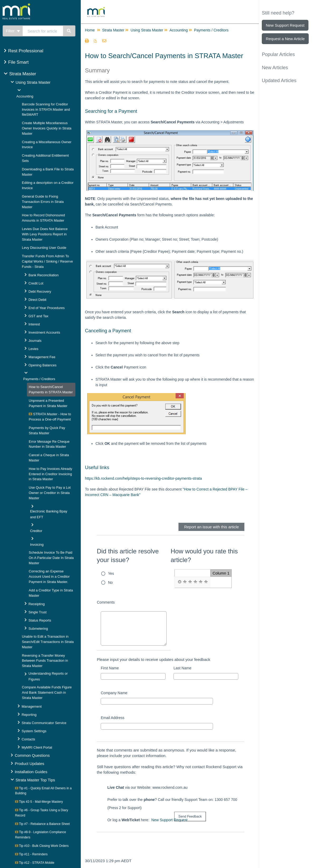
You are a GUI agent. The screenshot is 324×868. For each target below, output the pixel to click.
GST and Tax (38, 316)
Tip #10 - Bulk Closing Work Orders (42, 846)
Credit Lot (36, 283)
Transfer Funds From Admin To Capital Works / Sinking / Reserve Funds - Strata (47, 261)
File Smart (18, 62)
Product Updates (30, 764)
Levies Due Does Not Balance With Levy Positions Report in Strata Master (45, 234)
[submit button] (190, 817)
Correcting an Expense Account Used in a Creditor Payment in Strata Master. (49, 577)
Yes (111, 573)
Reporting (29, 715)
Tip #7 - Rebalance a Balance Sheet (42, 824)
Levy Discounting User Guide (44, 248)
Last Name (182, 668)
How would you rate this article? (204, 556)
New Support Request (169, 820)
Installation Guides (31, 772)
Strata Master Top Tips (35, 780)
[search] (43, 31)
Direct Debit (37, 300)
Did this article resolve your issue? (128, 556)
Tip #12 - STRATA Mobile (35, 863)
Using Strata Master (33, 82)
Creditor (36, 531)
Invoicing (37, 545)
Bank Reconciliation (43, 275)
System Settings (34, 731)
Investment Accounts (44, 332)
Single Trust (38, 612)
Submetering (38, 629)
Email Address (112, 718)
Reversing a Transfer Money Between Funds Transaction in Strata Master (45, 661)
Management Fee (42, 357)
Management (32, 706)
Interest (34, 324)
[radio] (180, 582)
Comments (106, 602)
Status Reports (40, 620)
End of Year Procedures (47, 308)
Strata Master (23, 74)
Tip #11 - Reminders (31, 854)
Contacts (28, 739)
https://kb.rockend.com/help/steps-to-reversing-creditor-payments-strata (143, 478)
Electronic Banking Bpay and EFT (49, 514)
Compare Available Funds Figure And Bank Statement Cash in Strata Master (47, 692)
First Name (110, 668)
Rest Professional (26, 51)
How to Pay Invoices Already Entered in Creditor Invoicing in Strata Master (50, 474)
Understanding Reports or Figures (48, 676)
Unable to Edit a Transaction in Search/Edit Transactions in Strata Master (48, 642)
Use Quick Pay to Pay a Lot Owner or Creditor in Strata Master (50, 493)
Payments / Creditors (39, 379)
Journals (35, 341)
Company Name (114, 693)
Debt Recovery (40, 291)
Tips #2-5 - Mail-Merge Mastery (39, 802)
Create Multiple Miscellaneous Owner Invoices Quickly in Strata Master (47, 128)
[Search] (69, 31)
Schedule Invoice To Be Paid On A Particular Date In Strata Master (51, 558)
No (110, 582)
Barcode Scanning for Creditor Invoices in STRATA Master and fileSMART (46, 109)
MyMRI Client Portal (37, 747)
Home (90, 30)
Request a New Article (285, 39)
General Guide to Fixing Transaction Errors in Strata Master (43, 202)
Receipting (37, 604)
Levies (33, 349)
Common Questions (32, 755)
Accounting (25, 96)
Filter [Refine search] (13, 31)
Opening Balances (42, 365)
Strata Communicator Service (44, 723)
